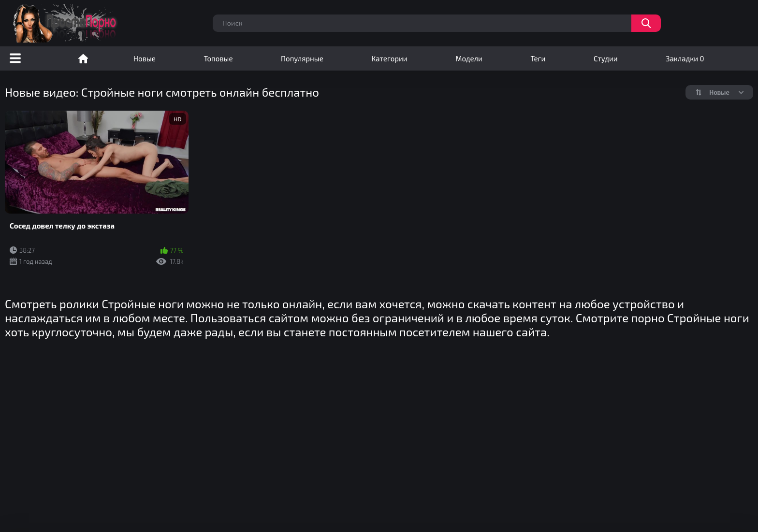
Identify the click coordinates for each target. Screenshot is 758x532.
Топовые (218, 58)
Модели (469, 58)
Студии (606, 58)
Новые (145, 58)
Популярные (302, 58)
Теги (538, 58)
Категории (389, 58)
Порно (83, 58)
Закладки (685, 58)
